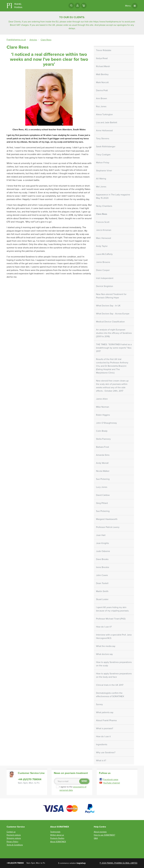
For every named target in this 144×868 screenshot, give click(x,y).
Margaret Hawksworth (107, 519)
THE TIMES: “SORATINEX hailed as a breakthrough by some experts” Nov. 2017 (114, 348)
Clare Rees (102, 214)
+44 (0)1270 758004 (30, 779)
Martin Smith (102, 591)
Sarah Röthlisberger (106, 147)
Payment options (14, 835)
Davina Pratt (102, 90)
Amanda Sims (103, 455)
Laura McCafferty (104, 254)
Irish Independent (105, 278)
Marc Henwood (103, 238)
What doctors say (104, 654)
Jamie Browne (103, 262)
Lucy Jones (102, 487)
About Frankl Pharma (106, 720)
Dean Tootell (102, 583)
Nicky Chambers (104, 206)
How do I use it (103, 736)
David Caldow (103, 495)
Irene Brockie (103, 567)
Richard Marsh (103, 66)
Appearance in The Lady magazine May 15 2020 (113, 196)
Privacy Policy (12, 842)
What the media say (106, 646)
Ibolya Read (102, 58)
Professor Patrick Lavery (108, 527)
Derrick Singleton (105, 286)
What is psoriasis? (105, 728)
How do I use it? (104, 627)
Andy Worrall (102, 463)
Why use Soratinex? (106, 753)
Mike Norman (103, 407)
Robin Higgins (103, 415)
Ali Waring (101, 179)
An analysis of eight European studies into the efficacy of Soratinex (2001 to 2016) (114, 333)
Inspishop (81, 863)
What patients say (105, 712)
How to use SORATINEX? (104, 835)
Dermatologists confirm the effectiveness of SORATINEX (110, 695)
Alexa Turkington (104, 114)
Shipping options (14, 838)
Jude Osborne (103, 551)
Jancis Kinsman (104, 230)
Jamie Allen (102, 399)
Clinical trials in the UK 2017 (110, 685)
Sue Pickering (103, 479)
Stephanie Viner (104, 171)
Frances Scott (103, 222)
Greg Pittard (102, 503)
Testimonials (55, 832)
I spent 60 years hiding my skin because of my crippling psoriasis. (113, 609)
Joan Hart (101, 535)
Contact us (11, 832)
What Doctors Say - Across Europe (113, 314)
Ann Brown (102, 98)
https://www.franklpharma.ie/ (107, 22)
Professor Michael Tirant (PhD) (111, 619)
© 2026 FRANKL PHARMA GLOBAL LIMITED (118, 863)
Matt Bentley (102, 74)
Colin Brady (102, 431)
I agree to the (73, 789)
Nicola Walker (103, 471)
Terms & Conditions (15, 845)
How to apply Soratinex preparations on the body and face (114, 675)
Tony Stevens (103, 139)
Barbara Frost (103, 447)
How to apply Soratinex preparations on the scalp (114, 664)
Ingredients (102, 745)
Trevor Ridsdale (104, 50)
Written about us (57, 835)
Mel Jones (101, 187)
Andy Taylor (102, 246)
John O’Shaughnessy (106, 423)
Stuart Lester (102, 599)
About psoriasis (100, 832)
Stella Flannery (103, 439)
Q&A (96, 838)
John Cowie (102, 575)
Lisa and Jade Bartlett (107, 123)
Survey (99, 704)
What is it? (101, 761)
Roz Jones (101, 106)
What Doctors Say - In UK (108, 306)
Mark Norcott (102, 82)
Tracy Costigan (103, 155)
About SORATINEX (58, 842)
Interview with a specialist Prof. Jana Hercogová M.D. (114, 636)
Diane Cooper (103, 270)
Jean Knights (102, 543)
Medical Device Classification (110, 322)
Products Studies (57, 838)
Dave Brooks (102, 559)
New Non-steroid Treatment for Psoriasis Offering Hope (111, 296)
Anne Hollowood (104, 131)
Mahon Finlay (103, 163)
